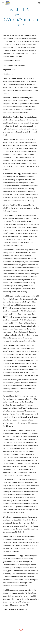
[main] (21, 17)
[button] (3, 3)
